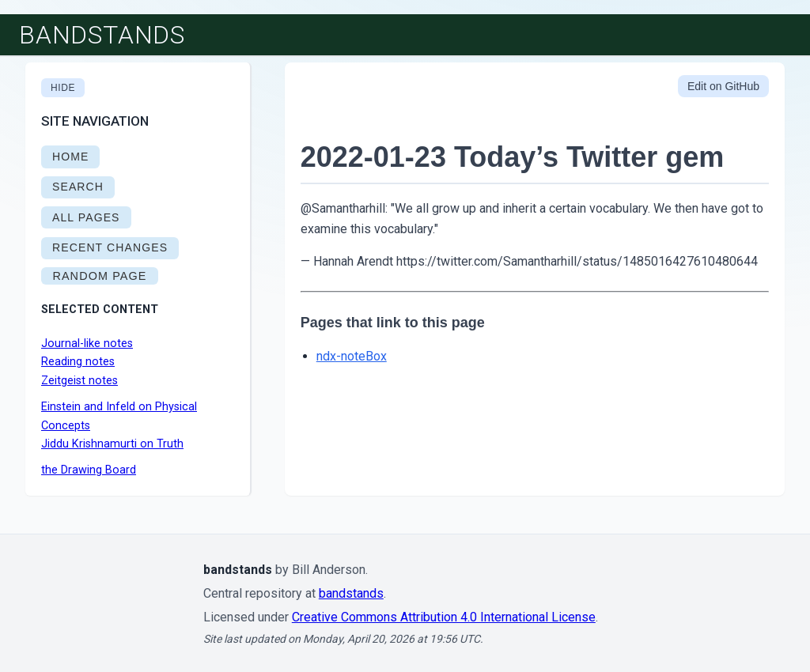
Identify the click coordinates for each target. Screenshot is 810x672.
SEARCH (78, 187)
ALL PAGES (86, 217)
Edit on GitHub (723, 86)
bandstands (102, 35)
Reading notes (78, 362)
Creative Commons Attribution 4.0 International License (444, 617)
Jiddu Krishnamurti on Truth (112, 444)
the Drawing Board (89, 470)
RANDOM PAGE (99, 276)
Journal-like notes (87, 344)
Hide (63, 88)
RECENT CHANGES (110, 247)
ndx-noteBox (352, 356)
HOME (70, 157)
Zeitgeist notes (79, 381)
